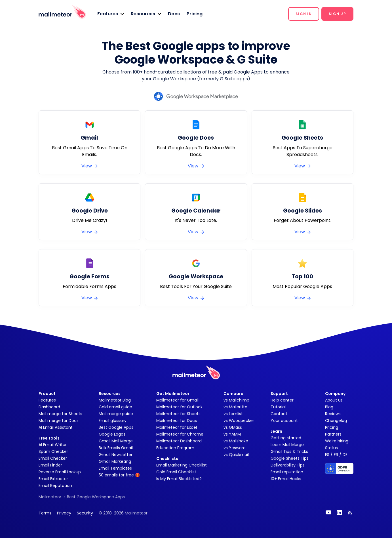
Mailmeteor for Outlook (179, 407)
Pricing (195, 14)
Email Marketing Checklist (182, 465)
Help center (282, 400)
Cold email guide (115, 407)
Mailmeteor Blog (115, 400)
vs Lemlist (233, 414)
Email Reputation (55, 486)
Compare (233, 394)
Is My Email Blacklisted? (179, 479)
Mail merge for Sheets (60, 414)
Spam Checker (53, 451)
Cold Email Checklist (176, 472)
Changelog (336, 421)
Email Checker (53, 458)
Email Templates (115, 468)
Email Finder (50, 465)
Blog (329, 407)
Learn (276, 431)
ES (327, 455)
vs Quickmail (236, 455)
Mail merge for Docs (59, 421)
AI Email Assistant (56, 427)
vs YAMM (232, 434)
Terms (45, 513)
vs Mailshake (236, 441)
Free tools (49, 438)
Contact (279, 414)
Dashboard (49, 407)
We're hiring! (337, 441)
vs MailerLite (235, 407)
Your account (284, 421)
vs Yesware (235, 448)
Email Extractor (53, 479)
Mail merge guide (116, 414)
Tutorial (278, 407)
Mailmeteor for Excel (177, 427)
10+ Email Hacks (286, 479)
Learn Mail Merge (287, 445)
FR (336, 455)
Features (47, 400)
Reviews (333, 414)
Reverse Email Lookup (60, 472)
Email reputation (287, 472)
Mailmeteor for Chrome (180, 434)
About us (334, 400)
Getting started (286, 438)
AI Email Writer (53, 445)
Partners (333, 434)
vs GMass (233, 427)
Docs (174, 14)
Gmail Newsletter (116, 455)
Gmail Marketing (115, 461)
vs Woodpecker (239, 421)
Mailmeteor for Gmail (177, 400)
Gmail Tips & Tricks (289, 451)
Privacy (64, 513)
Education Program (175, 448)
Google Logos (112, 434)
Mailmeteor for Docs (177, 421)
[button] (111, 14)
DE (345, 455)
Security (85, 513)
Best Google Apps (116, 427)
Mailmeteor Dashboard (179, 441)
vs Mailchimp (236, 400)
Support (279, 394)
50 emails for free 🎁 (119, 475)
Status (331, 448)
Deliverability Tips (288, 465)
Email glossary (113, 421)
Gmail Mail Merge (116, 441)
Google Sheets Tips (290, 458)
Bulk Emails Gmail (116, 448)
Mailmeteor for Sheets (178, 414)
